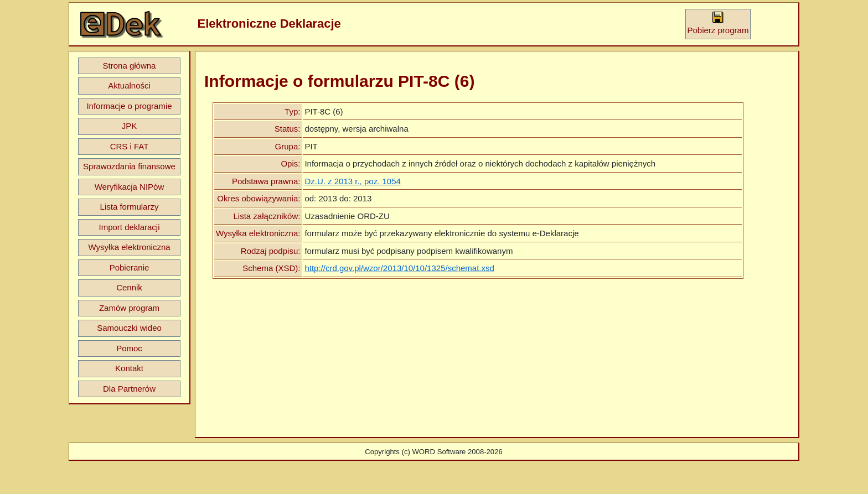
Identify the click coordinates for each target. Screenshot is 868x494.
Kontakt (129, 368)
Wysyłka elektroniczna (129, 247)
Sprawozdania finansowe (129, 166)
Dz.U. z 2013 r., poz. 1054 (352, 181)
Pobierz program (718, 23)
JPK (130, 126)
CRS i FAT (130, 146)
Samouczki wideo (129, 328)
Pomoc (129, 348)
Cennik (129, 287)
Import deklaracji (129, 227)
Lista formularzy (130, 207)
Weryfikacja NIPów (130, 187)
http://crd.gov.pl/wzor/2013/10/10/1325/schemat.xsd (399, 268)
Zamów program (129, 308)
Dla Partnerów (129, 389)
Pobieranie (130, 267)
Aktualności (129, 85)
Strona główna (130, 66)
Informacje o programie (129, 106)
